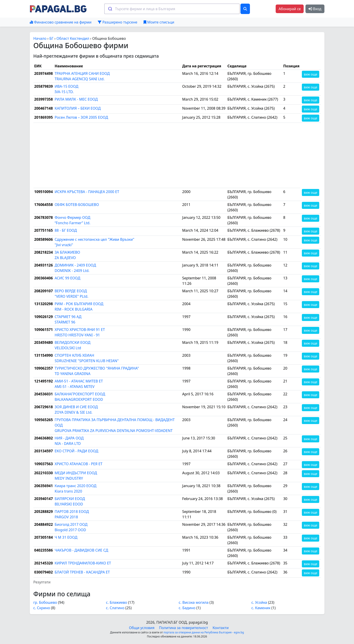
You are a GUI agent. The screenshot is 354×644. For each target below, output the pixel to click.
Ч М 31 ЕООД (66, 537)
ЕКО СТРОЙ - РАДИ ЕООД (76, 451)
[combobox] (172, 9)
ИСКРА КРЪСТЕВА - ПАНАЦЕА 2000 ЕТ (87, 192)
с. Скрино (42, 608)
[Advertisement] (167, 155)
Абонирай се (290, 9)
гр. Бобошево (45, 602)
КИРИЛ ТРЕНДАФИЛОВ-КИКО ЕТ (83, 563)
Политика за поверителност (183, 628)
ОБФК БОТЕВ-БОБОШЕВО (77, 205)
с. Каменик (261, 608)
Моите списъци (159, 22)
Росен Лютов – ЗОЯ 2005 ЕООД (81, 117)
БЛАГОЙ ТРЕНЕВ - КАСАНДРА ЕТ (82, 572)
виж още (311, 74)
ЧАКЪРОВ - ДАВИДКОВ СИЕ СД (81, 550)
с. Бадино (187, 608)
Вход (315, 9)
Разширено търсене (118, 22)
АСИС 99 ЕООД (68, 278)
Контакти (220, 628)
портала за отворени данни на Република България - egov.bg (204, 632)
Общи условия (142, 628)
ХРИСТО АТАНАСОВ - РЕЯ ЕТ (79, 464)
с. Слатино (115, 608)
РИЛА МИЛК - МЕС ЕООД (76, 99)
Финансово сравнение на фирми (61, 22)
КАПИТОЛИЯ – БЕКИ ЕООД (78, 108)
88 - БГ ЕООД (66, 230)
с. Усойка (259, 602)
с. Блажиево (117, 602)
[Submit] (110, 9)
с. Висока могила (194, 602)
